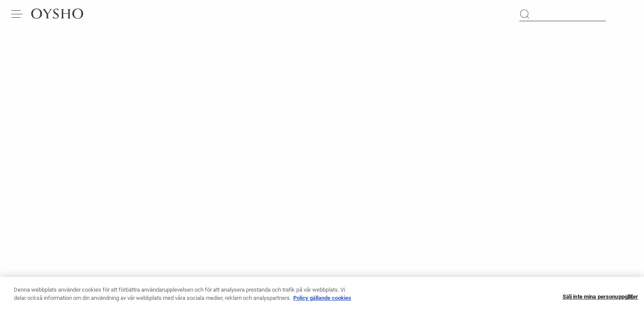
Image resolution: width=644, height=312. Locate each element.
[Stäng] (630, 300)
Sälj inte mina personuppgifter (600, 301)
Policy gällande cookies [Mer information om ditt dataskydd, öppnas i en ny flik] (322, 301)
